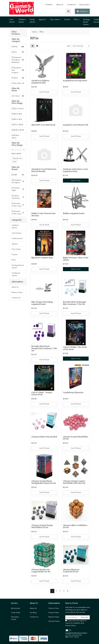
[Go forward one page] (68, 591)
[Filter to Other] (18, 78)
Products (49, 5)
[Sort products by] (80, 46)
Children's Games (22, 21)
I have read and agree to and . (76, 623)
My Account (16, 608)
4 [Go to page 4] (64, 591)
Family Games (32, 21)
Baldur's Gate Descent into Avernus (44, 215)
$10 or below (18, 108)
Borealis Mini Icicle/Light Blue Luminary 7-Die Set (74, 303)
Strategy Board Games (86, 22)
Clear (15, 162)
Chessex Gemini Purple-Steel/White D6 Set (42, 526)
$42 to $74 (17, 119)
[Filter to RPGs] (18, 47)
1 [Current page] (52, 591)
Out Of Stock (44, 92)
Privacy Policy (54, 613)
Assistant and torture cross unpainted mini (75, 170)
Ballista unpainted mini (74, 213)
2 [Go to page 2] (56, 591)
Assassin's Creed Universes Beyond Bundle (44, 170)
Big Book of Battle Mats (42, 258)
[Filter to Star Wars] (18, 83)
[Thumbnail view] (33, 46)
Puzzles (67, 19)
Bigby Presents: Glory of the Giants (76, 259)
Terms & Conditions (73, 623)
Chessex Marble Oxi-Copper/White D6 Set (41, 571)
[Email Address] (72, 617)
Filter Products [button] (16, 33)
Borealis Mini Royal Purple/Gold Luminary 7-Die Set (44, 348)
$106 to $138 (18, 130)
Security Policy (54, 621)
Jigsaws (42, 19)
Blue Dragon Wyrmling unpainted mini (42, 303)
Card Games (12, 21)
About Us (60, 5)
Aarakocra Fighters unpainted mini (40, 82)
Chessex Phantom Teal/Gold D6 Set (71, 571)
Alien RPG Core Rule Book (43, 125)
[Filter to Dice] (18, 52)
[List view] (37, 46)
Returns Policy (17, 292)
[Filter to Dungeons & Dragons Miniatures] (18, 60)
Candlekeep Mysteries (73, 392)
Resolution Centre (15, 618)
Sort (69, 46)
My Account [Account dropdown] (84, 5)
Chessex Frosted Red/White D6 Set (75, 438)
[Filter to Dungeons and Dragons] (18, 70)
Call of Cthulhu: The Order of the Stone (75, 348)
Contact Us (71, 5)
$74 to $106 (17, 125)
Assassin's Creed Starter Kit (76, 125)
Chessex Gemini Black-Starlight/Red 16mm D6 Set (44, 482)
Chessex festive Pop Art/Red (44, 437)
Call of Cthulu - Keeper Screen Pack (42, 394)
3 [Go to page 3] (60, 591)
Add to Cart (76, 180)
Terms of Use (54, 608)
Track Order (16, 613)
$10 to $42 (17, 114)
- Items (82, 11)
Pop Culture (55, 19)
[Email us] (67, 630)
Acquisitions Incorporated (75, 81)
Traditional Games (16, 274)
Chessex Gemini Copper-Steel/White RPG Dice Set (74, 482)
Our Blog (33, 613)
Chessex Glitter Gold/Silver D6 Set (75, 526)
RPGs (76, 19)
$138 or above (16, 137)
